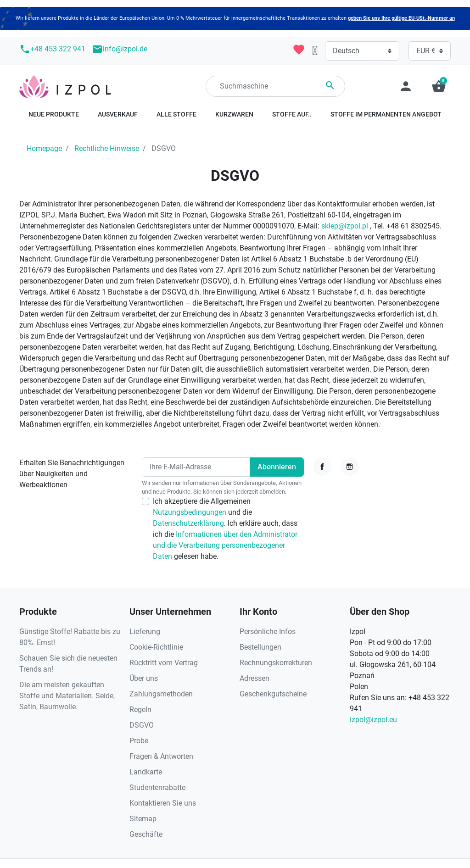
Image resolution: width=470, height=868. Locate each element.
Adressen (255, 678)
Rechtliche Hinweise (107, 148)
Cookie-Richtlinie (156, 647)
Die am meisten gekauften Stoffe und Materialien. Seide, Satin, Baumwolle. (67, 696)
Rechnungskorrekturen (276, 663)
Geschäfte (146, 834)
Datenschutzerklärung (188, 523)
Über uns (144, 678)
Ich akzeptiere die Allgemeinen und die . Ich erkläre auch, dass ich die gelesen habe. (225, 529)
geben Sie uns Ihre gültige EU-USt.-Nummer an (401, 18)
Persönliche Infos (268, 632)
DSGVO (142, 725)
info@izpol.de (120, 49)
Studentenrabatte (157, 787)
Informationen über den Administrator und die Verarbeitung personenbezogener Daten (225, 545)
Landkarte (146, 772)
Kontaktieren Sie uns (163, 803)
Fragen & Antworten (161, 756)
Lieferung (145, 632)
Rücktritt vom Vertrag (164, 663)
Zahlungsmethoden (161, 694)
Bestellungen (260, 647)
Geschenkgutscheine (273, 694)
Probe (139, 741)
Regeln (140, 709)
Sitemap (143, 819)
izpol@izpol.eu (373, 720)
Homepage (44, 148)
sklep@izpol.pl (345, 226)
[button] (439, 86)
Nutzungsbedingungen (190, 512)
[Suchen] (275, 86)
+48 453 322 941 (52, 49)
